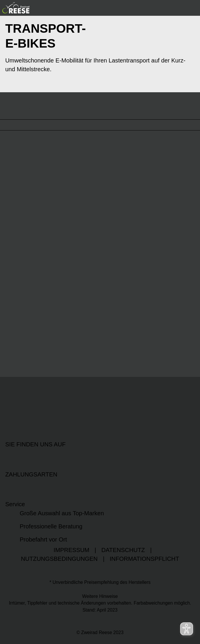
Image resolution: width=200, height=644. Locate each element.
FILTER (15, 110)
